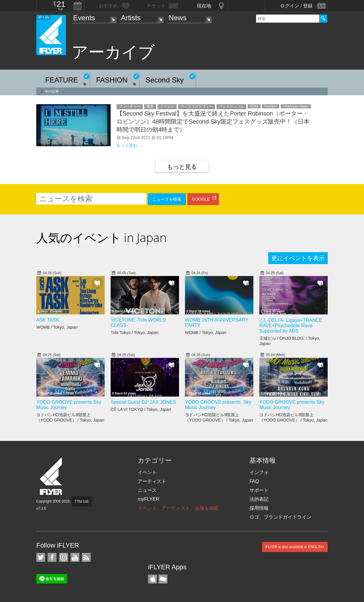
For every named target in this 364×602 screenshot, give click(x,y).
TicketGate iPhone (163, 579)
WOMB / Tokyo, (57, 327)
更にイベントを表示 (298, 258)
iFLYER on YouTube (75, 557)
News (178, 18)
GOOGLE (201, 199)
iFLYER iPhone (153, 579)
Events (84, 18)
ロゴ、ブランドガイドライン (280, 517)
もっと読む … (130, 145)
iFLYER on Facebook (52, 557)
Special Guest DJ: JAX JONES (143, 402)
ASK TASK (48, 320)
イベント (147, 472)
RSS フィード (86, 557)
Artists (131, 18)
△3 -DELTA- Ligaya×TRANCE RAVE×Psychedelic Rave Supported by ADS (291, 326)
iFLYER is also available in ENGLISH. (295, 547)
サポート (259, 490)
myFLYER (148, 499)
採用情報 (259, 508)
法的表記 (259, 499)
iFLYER (51, 476)
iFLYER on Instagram (64, 557)
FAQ (254, 481)
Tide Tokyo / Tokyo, (135, 333)
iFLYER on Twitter (41, 557)
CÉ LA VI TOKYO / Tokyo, (141, 409)
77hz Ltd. (82, 501)
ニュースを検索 (167, 199)
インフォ (259, 472)
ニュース (147, 490)
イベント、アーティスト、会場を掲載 (178, 508)
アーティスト (152, 481)
